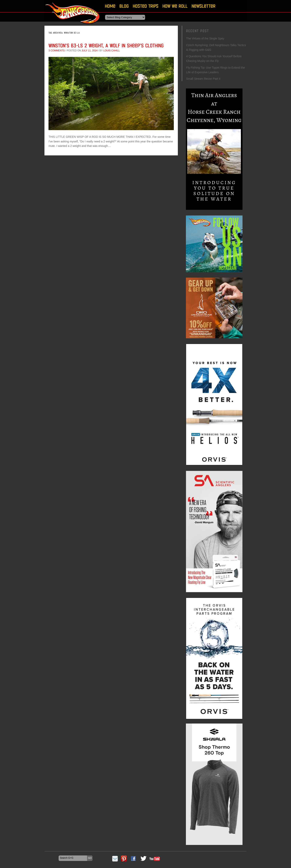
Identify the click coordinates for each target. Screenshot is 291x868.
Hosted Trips (146, 6)
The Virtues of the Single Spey (205, 38)
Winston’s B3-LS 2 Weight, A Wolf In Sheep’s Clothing (106, 45)
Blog (124, 6)
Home (110, 6)
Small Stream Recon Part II (203, 79)
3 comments (57, 51)
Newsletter (203, 6)
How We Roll (175, 6)
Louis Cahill (111, 51)
